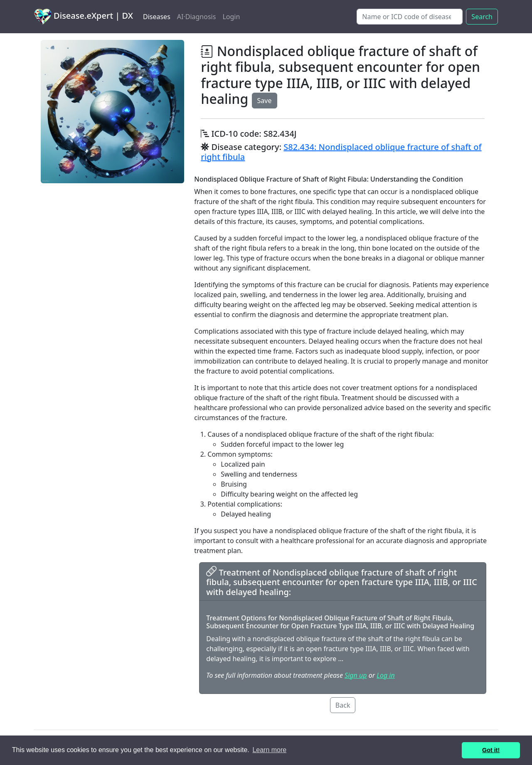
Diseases (157, 17)
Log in (385, 675)
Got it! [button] (491, 750)
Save (265, 101)
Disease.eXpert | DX (84, 17)
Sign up (356, 675)
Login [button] (231, 17)
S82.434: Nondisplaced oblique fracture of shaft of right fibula (341, 152)
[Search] (410, 17)
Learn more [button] (269, 750)
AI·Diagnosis (197, 17)
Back (343, 705)
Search (482, 17)
